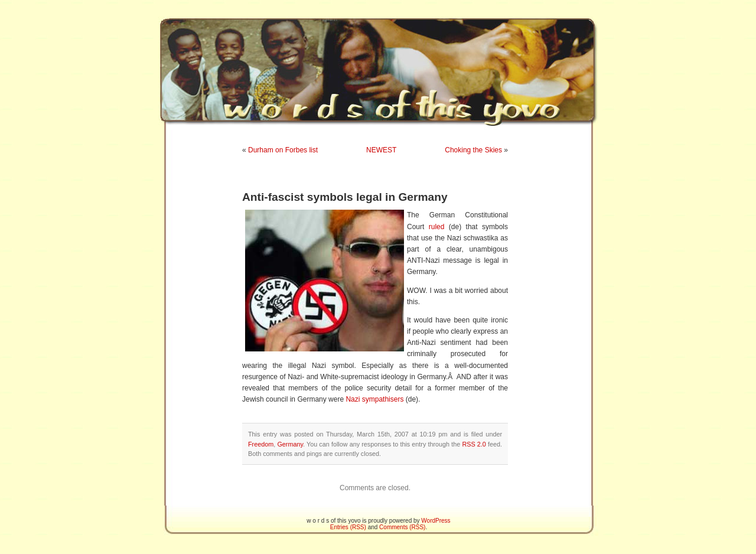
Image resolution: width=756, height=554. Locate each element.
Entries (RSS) (348, 527)
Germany (290, 444)
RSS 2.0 (474, 444)
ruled (437, 227)
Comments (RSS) (402, 527)
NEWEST (381, 150)
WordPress (436, 521)
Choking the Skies (473, 150)
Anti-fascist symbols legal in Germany (345, 197)
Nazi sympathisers (374, 399)
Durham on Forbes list (283, 150)
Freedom (261, 444)
